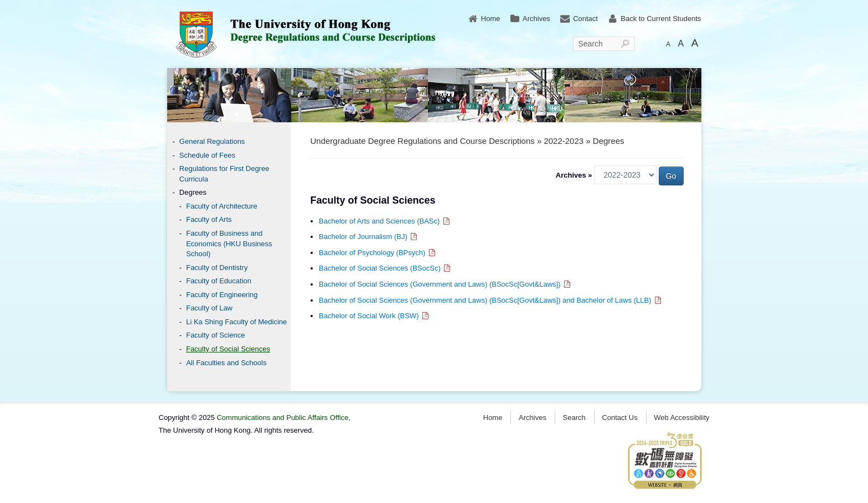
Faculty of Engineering (222, 295)
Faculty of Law (209, 308)
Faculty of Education (219, 281)
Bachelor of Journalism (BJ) (369, 237)
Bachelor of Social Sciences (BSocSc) (385, 268)
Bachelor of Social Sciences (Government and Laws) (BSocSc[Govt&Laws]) (445, 284)
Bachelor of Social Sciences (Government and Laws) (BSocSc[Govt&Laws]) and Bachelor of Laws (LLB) (490, 300)
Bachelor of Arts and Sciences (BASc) (385, 221)
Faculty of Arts (209, 219)
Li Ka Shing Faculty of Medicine (236, 322)
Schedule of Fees (207, 155)
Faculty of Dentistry (217, 268)
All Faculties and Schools (226, 363)
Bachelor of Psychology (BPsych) (378, 253)
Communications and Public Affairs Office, (283, 418)
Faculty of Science (215, 335)
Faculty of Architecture (222, 206)
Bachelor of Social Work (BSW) (374, 316)
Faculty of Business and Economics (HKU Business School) (229, 243)
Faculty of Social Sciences (228, 349)
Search (591, 44)
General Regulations (212, 141)
